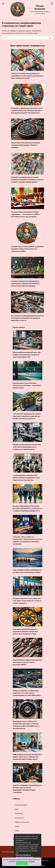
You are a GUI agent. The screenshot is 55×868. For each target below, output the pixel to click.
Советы (17, 826)
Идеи (17, 809)
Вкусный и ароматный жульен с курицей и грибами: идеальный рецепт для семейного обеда (25, 631)
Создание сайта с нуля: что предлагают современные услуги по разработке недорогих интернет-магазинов (27, 540)
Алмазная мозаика (21, 805)
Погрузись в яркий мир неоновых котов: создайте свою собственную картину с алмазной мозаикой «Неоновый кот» (27, 110)
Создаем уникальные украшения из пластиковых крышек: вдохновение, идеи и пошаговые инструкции (25, 283)
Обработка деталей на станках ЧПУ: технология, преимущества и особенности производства (27, 447)
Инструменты (19, 818)
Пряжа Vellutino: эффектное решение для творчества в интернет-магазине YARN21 (27, 662)
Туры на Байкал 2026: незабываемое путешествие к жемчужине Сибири (27, 571)
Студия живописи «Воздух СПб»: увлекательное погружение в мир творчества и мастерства (26, 478)
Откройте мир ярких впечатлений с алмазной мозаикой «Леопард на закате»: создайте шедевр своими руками (27, 180)
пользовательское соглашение (25, 861)
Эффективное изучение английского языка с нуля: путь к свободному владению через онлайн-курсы (27, 757)
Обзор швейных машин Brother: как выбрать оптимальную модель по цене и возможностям (27, 355)
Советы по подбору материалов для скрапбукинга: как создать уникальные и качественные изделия (27, 76)
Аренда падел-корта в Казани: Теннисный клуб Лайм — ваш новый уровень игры (27, 385)
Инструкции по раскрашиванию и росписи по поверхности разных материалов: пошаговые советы (27, 318)
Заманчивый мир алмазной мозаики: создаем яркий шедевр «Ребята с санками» (26, 145)
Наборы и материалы (22, 822)
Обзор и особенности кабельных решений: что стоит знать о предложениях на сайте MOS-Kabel (27, 693)
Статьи (17, 831)
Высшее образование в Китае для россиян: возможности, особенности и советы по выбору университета (27, 508)
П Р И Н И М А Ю (22, 864)
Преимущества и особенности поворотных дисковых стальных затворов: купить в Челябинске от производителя (26, 725)
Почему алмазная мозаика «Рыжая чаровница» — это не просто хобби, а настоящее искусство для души (25, 214)
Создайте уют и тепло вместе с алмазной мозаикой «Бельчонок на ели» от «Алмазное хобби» (27, 249)
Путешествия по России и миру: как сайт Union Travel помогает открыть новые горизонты (27, 601)
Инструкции (19, 813)
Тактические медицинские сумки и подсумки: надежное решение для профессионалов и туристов (27, 416)
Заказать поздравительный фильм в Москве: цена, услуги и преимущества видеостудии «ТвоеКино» (27, 789)
